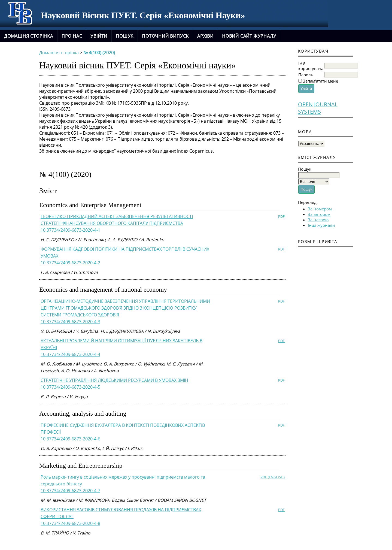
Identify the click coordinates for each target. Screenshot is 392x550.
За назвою (318, 220)
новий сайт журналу (249, 36)
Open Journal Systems (318, 108)
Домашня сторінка (29, 36)
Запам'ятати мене (320, 81)
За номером (320, 209)
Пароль (306, 75)
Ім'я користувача (311, 66)
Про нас (72, 36)
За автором (319, 214)
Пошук (125, 36)
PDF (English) (273, 477)
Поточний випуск (165, 36)
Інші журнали (321, 225)
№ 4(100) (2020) (99, 53)
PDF (281, 216)
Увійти (99, 36)
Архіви (205, 36)
